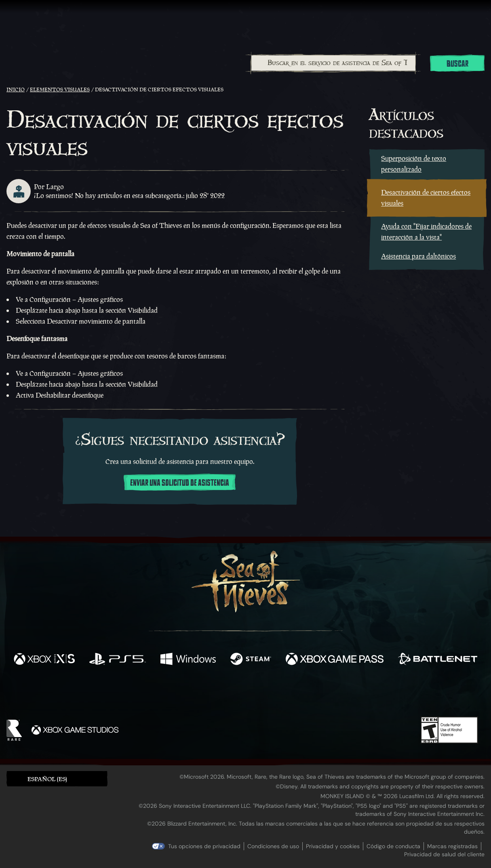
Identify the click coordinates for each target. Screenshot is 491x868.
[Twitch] (209, 694)
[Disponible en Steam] (251, 660)
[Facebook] (164, 693)
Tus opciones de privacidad (204, 846)
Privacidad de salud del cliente (444, 854)
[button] (57, 778)
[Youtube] (243, 693)
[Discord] (278, 695)
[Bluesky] (323, 695)
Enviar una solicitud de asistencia (180, 483)
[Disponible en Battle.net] (438, 660)
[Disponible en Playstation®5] (117, 660)
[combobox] (333, 63)
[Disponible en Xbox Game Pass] (335, 660)
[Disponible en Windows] (188, 660)
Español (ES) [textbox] (47, 779)
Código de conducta (393, 846)
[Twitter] (185, 693)
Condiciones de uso (273, 846)
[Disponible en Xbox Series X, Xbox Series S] (44, 660)
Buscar (457, 64)
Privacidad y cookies (333, 846)
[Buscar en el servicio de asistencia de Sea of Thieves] (334, 63)
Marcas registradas (452, 846)
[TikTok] (301, 694)
